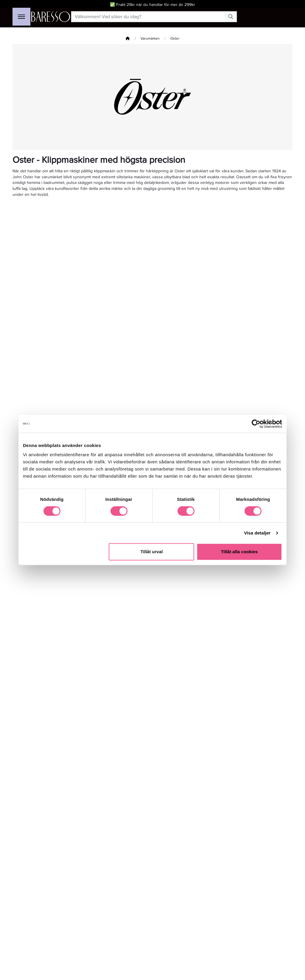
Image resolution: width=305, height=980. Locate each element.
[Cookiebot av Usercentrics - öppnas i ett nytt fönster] (256, 424)
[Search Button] (231, 17)
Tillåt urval (151, 552)
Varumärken (150, 39)
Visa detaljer (257, 533)
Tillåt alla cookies (239, 552)
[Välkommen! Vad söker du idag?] (148, 17)
